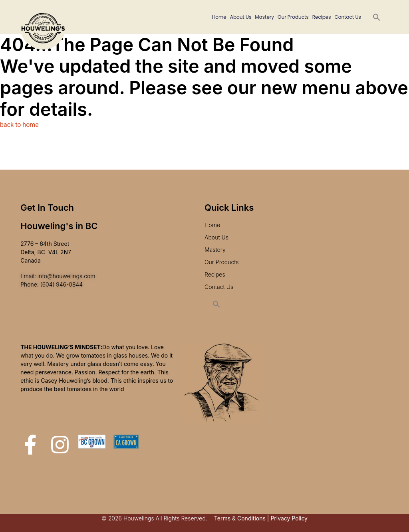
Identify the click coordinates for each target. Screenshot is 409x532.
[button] (377, 17)
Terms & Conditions (240, 518)
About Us (241, 17)
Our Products (293, 17)
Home (219, 17)
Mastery (264, 17)
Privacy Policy (289, 518)
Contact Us (347, 17)
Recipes (322, 17)
